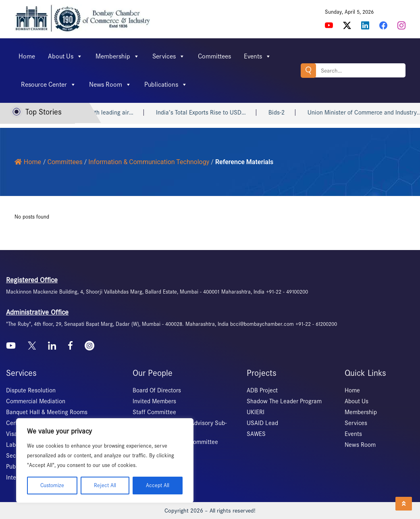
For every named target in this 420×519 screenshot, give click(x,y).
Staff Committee (154, 412)
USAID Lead (262, 423)
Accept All (158, 485)
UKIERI (256, 412)
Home (27, 56)
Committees (214, 56)
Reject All (105, 485)
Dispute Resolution (31, 390)
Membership (117, 56)
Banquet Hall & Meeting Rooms (47, 412)
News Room (110, 85)
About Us (65, 56)
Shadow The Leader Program (284, 401)
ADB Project (262, 390)
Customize (52, 485)
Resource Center (49, 85)
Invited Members (154, 401)
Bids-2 (297, 113)
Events (258, 56)
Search (308, 70)
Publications (166, 85)
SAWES (256, 434)
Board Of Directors (157, 390)
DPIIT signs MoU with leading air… (109, 113)
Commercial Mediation (36, 401)
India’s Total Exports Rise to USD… (221, 113)
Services (169, 56)
